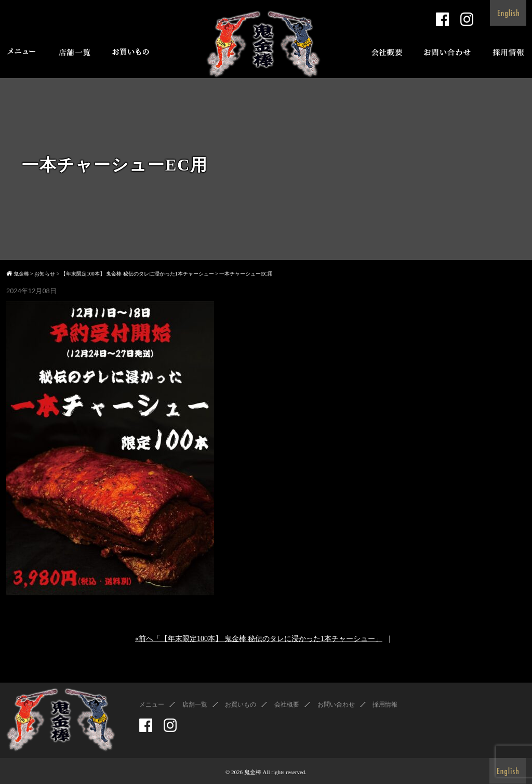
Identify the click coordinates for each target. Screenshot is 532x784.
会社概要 (287, 704)
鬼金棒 (253, 772)
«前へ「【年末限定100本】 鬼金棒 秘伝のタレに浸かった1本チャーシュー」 (259, 639)
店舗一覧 (195, 704)
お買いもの (241, 704)
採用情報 (385, 704)
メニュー (152, 704)
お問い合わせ (336, 704)
